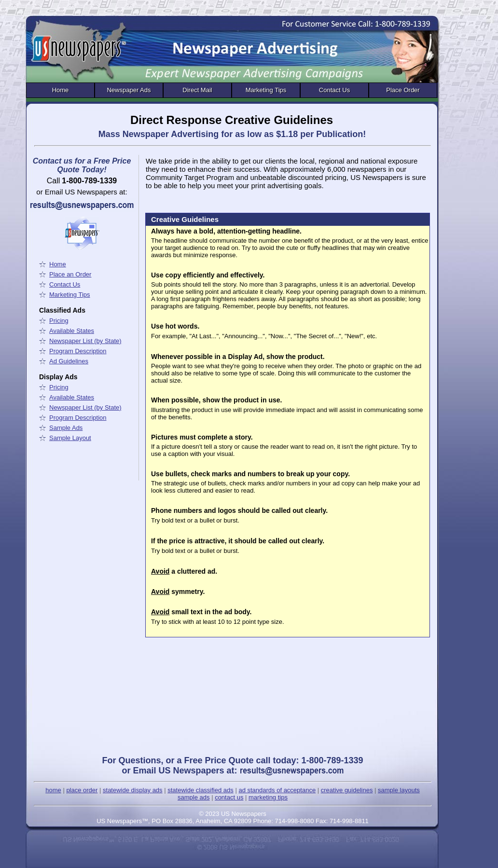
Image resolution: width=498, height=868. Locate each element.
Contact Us (334, 90)
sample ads (194, 797)
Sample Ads (66, 428)
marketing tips (268, 797)
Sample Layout (70, 438)
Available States (72, 331)
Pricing (59, 321)
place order (82, 790)
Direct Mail (197, 90)
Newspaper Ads (129, 90)
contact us (229, 797)
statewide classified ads (201, 790)
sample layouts (399, 790)
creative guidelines (347, 790)
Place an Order (70, 274)
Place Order (403, 90)
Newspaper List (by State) (85, 341)
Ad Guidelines (69, 361)
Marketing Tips (266, 90)
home (53, 790)
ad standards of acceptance (277, 790)
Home (61, 90)
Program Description (78, 351)
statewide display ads (133, 790)
